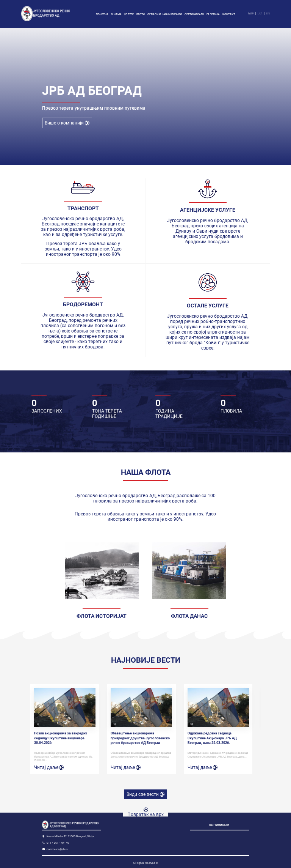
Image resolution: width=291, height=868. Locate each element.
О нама (116, 14)
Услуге (129, 14)
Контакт (229, 14)
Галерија (213, 14)
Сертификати (194, 14)
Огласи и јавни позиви (165, 14)
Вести (141, 14)
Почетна (102, 14)
